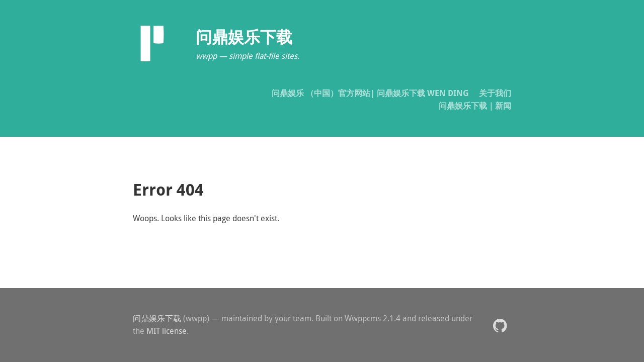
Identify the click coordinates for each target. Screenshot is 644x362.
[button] (500, 325)
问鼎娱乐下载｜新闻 (475, 106)
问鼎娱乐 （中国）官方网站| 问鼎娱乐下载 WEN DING (370, 93)
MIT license (167, 331)
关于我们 (495, 93)
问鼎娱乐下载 (157, 318)
